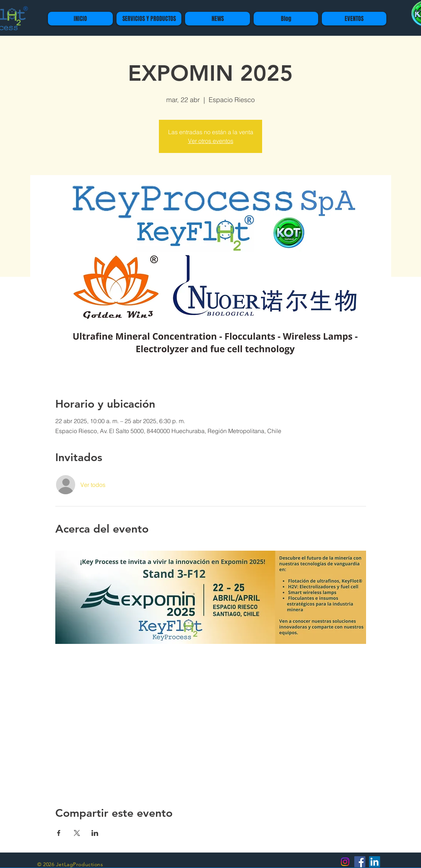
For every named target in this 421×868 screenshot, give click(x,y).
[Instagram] (345, 862)
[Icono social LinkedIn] (375, 862)
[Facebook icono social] (360, 862)
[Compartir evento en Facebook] (59, 833)
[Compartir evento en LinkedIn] (95, 833)
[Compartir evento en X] (77, 833)
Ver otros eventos (211, 141)
